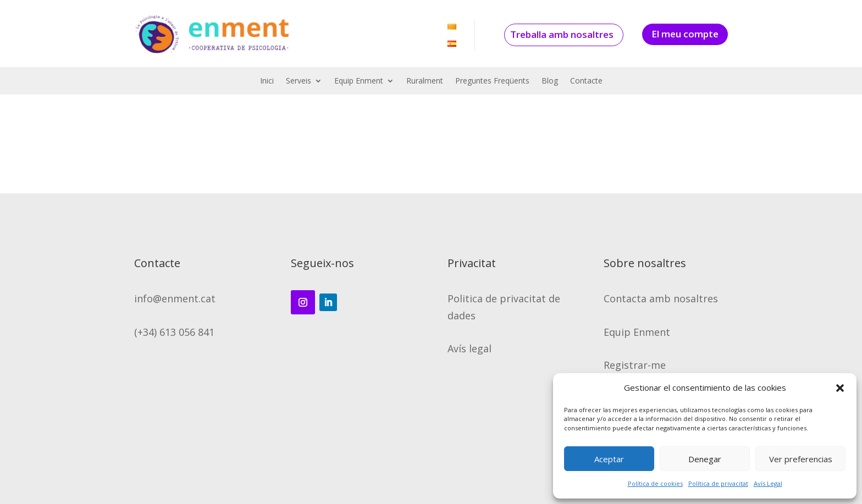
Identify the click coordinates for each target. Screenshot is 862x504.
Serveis (299, 81)
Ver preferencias (801, 459)
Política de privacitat (718, 483)
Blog (550, 81)
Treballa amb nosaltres (562, 34)
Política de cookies (655, 483)
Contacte (586, 81)
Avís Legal (768, 483)
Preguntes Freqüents (492, 81)
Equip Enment (359, 81)
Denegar (705, 459)
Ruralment (425, 81)
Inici (267, 81)
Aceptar (609, 459)
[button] (840, 388)
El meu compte (685, 34)
